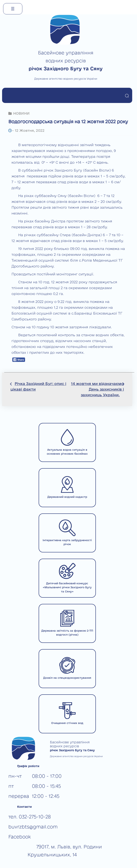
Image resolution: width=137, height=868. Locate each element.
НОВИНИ (21, 113)
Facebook (20, 837)
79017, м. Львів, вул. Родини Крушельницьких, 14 (65, 851)
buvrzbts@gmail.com (33, 827)
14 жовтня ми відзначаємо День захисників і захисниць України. (97, 389)
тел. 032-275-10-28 (30, 817)
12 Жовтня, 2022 (30, 130)
